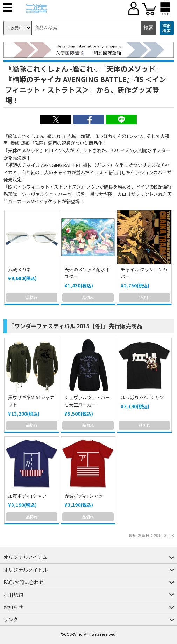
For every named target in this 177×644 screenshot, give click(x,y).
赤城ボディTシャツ (84, 496)
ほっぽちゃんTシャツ (142, 397)
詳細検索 (167, 28)
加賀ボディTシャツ (27, 496)
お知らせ (13, 607)
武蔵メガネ (19, 269)
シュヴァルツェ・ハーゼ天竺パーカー (87, 401)
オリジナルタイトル (26, 570)
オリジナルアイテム (25, 557)
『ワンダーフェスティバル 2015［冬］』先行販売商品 (76, 326)
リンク (11, 619)
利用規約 (13, 594)
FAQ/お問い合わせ (24, 582)
